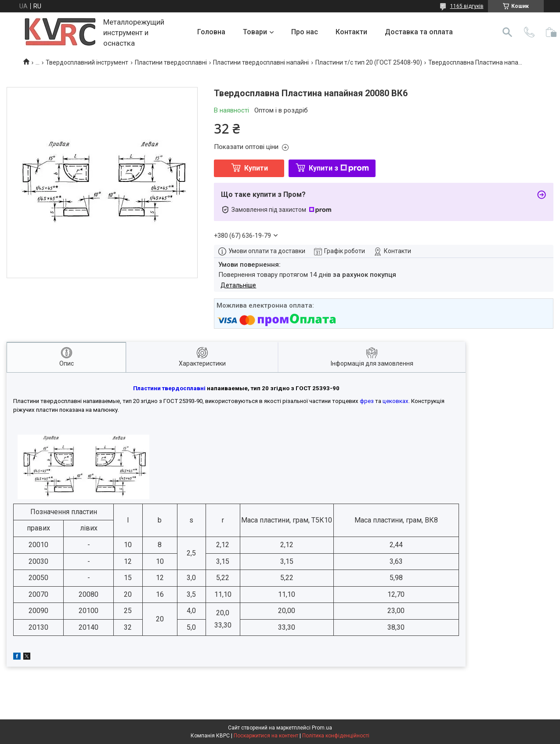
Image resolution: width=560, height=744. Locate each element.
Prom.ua (322, 728)
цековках (396, 401)
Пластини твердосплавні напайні (261, 62)
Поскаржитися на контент (266, 736)
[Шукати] (507, 32)
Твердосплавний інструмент (87, 62)
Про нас (305, 32)
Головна (211, 32)
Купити (256, 168)
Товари (255, 32)
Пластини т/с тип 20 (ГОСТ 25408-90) (369, 62)
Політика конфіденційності (336, 736)
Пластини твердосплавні (171, 62)
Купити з (339, 168)
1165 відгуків (467, 6)
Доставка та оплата (419, 32)
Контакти (351, 32)
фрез (367, 401)
